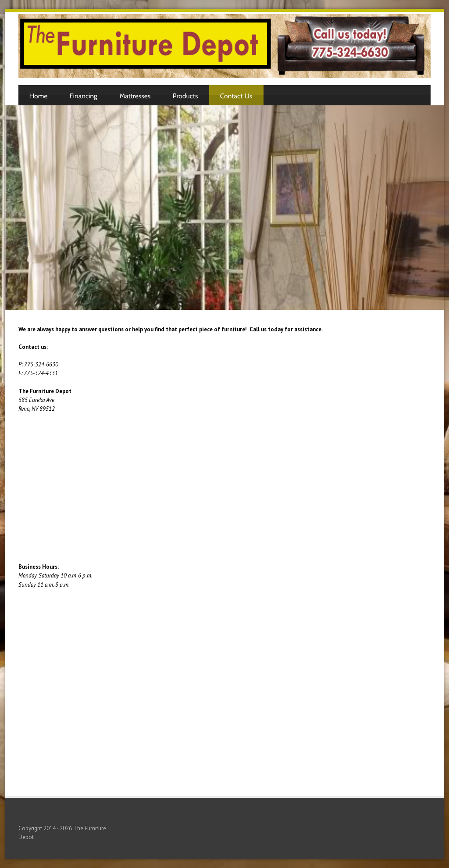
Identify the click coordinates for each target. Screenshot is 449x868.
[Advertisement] (224, 211)
